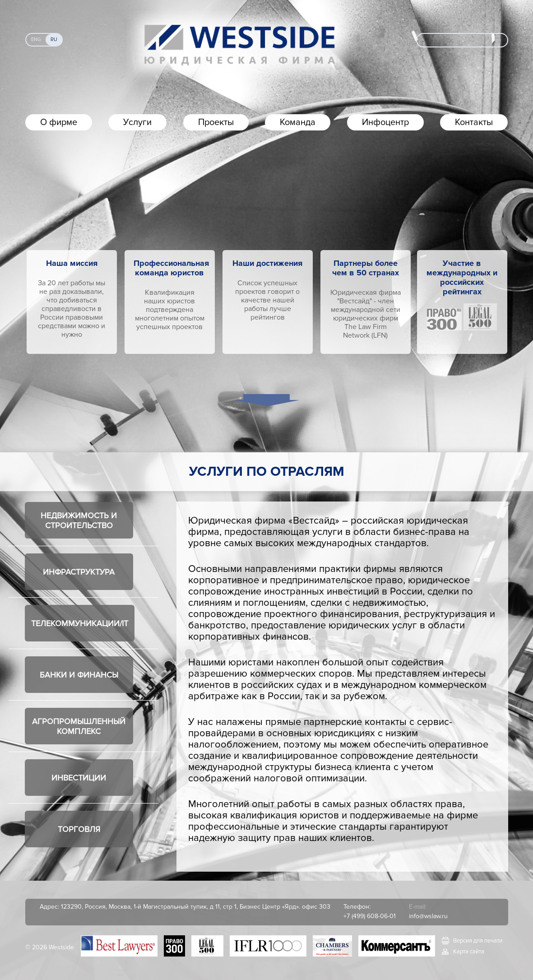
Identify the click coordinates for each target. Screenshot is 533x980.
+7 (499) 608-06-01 (370, 916)
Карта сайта (469, 952)
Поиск (443, 40)
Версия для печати (478, 941)
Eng (36, 39)
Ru (54, 39)
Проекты (216, 122)
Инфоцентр (385, 122)
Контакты (474, 122)
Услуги (137, 122)
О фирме (59, 122)
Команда (298, 122)
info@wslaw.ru (428, 916)
